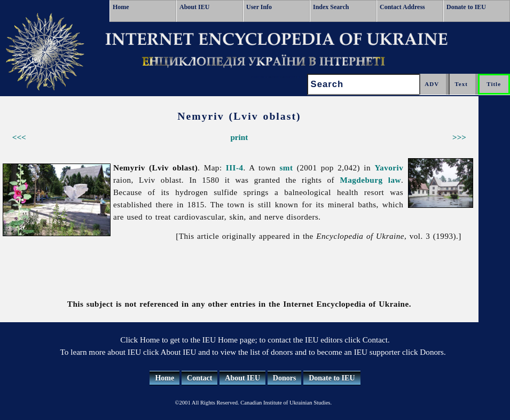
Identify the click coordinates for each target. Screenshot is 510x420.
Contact (199, 378)
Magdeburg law (370, 180)
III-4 (235, 168)
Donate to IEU (466, 7)
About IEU (194, 7)
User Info (259, 7)
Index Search (331, 7)
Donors (285, 378)
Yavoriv (389, 168)
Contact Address (402, 7)
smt (287, 168)
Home (121, 7)
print (239, 137)
